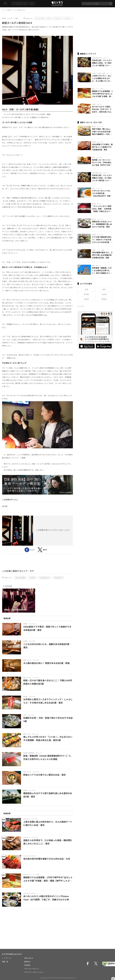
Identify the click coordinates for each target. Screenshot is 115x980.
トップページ (7, 958)
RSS (32, 4)
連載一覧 (5, 962)
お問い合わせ (29, 958)
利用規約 (27, 965)
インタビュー (58, 18)
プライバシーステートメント (34, 972)
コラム (49, 18)
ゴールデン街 (40, 18)
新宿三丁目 (29, 18)
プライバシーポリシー (32, 969)
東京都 (86, 294)
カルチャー (68, 18)
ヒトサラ (81, 306)
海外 (104, 289)
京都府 (86, 299)
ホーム (4, 10)
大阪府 (104, 294)
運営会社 (27, 962)
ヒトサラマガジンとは (20, 4)
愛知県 (104, 299)
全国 (86, 289)
